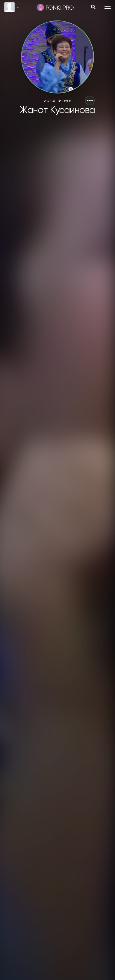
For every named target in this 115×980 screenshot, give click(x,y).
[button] (90, 101)
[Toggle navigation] (108, 7)
